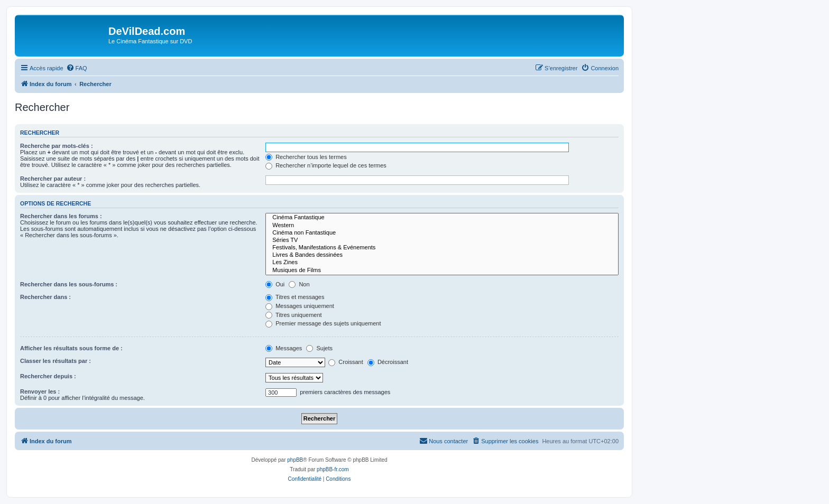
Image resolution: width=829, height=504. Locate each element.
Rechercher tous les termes (306, 157)
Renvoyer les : (40, 391)
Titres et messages (295, 297)
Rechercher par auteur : (53, 179)
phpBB (295, 460)
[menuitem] (77, 68)
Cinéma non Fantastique (442, 233)
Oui (275, 284)
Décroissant (388, 362)
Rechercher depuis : (48, 376)
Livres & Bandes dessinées (442, 255)
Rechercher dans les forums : (61, 216)
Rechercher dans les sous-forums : (69, 284)
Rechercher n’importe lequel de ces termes (326, 165)
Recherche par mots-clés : (57, 146)
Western (442, 226)
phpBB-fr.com (333, 469)
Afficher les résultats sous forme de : (71, 348)
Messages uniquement (300, 306)
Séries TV (442, 240)
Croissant (346, 362)
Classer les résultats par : (56, 361)
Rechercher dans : (45, 297)
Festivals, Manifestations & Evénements (442, 248)
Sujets (319, 348)
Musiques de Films (442, 270)
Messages (284, 348)
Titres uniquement (294, 315)
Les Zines (442, 263)
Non (299, 284)
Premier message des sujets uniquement (323, 323)
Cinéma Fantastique (442, 218)
